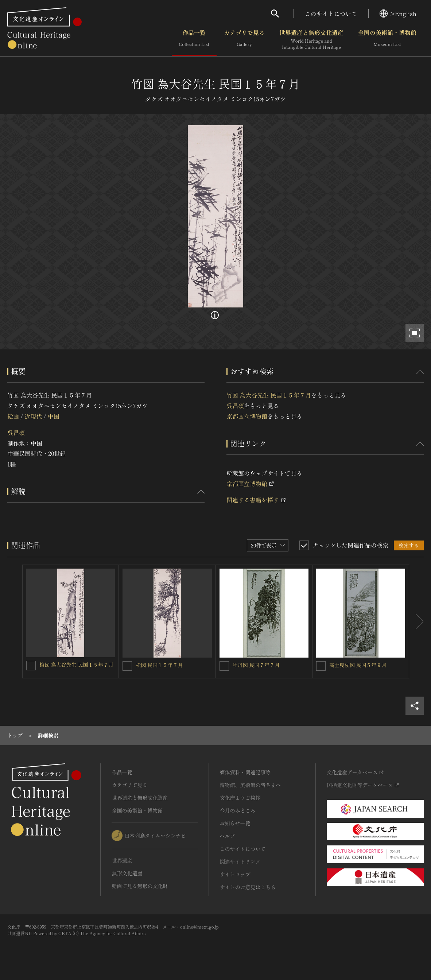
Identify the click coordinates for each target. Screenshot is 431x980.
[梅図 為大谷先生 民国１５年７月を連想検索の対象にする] (31, 666)
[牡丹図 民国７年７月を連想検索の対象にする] (224, 666)
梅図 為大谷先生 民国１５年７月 (76, 665)
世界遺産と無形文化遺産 (311, 40)
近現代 (33, 416)
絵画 (13, 416)
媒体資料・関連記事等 (245, 772)
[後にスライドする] (416, 621)
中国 (54, 416)
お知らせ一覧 (235, 823)
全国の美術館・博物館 (387, 40)
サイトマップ (235, 874)
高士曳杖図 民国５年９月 (358, 665)
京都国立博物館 (247, 416)
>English (398, 13)
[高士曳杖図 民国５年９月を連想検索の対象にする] (321, 666)
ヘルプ (228, 836)
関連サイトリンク (240, 861)
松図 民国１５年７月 (159, 665)
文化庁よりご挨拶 (240, 798)
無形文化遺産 (127, 873)
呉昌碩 (16, 433)
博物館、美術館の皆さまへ (251, 785)
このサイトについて (331, 13)
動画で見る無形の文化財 (140, 886)
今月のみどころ (238, 810)
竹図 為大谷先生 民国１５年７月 (269, 395)
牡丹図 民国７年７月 (256, 665)
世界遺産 (122, 860)
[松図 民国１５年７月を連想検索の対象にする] (127, 666)
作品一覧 (194, 40)
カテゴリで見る (244, 40)
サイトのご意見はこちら (248, 887)
